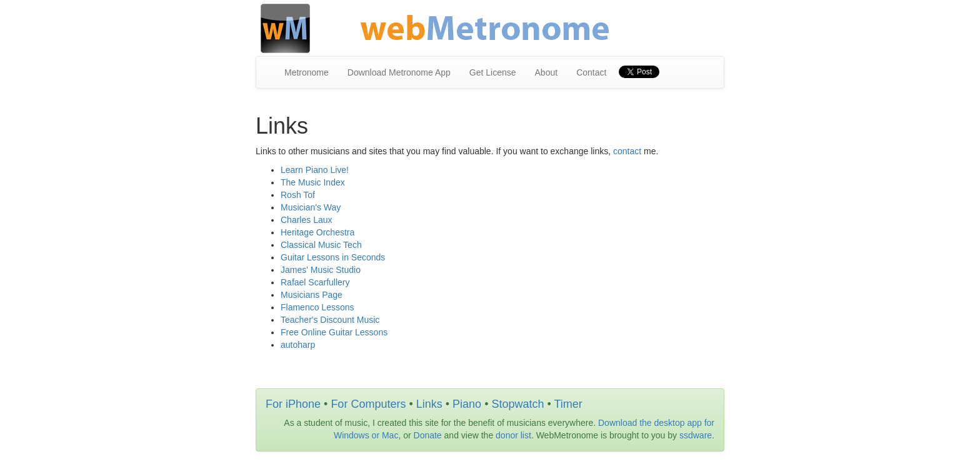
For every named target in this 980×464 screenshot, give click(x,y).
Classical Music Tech (321, 245)
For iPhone (293, 404)
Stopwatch (517, 404)
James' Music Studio (321, 270)
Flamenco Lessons (317, 307)
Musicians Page (312, 295)
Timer (568, 404)
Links (429, 404)
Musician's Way (311, 207)
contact (627, 151)
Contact (591, 72)
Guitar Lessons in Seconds (333, 257)
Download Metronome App (399, 72)
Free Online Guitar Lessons (334, 332)
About (547, 72)
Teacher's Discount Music (330, 320)
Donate (428, 435)
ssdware (696, 435)
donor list (513, 435)
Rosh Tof (298, 195)
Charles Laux (307, 220)
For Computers (368, 404)
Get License (493, 72)
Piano (467, 404)
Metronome (307, 72)
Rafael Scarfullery (315, 282)
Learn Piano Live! (315, 170)
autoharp (298, 345)
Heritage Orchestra (317, 232)
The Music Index (313, 182)
